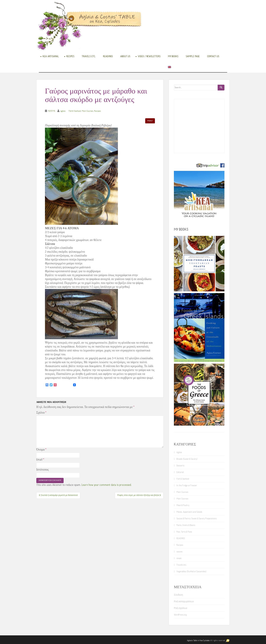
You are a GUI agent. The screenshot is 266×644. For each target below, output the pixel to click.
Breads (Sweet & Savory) (187, 459)
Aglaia (179, 452)
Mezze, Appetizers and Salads (189, 512)
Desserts (180, 466)
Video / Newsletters (149, 56)
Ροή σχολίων (181, 608)
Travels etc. (89, 56)
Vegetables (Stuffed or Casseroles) (191, 572)
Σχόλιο (41, 413)
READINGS (108, 56)
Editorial (180, 472)
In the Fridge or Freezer (187, 486)
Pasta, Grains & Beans (186, 525)
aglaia (63, 111)
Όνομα (41, 450)
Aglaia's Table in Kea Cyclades (198, 641)
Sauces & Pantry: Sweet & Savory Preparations (197, 519)
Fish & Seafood (75, 111)
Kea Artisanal (51, 56)
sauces (179, 552)
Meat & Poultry (183, 505)
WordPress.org (180, 615)
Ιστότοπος (42, 470)
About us (125, 56)
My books (173, 56)
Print (150, 121)
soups (179, 558)
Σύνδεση (178, 595)
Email (40, 460)
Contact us (213, 56)
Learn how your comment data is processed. (106, 485)
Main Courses (87, 111)
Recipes (70, 56)
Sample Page (193, 56)
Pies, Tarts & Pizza (184, 532)
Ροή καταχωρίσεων (184, 602)
